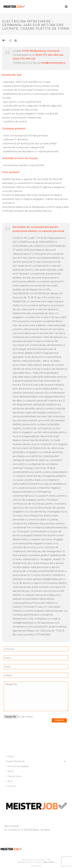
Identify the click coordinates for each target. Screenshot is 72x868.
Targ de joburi (14, 776)
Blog (9, 781)
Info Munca (36, 866)
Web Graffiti (49, 862)
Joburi (10, 771)
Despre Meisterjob (15, 761)
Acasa (10, 756)
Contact (11, 786)
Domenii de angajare (17, 766)
